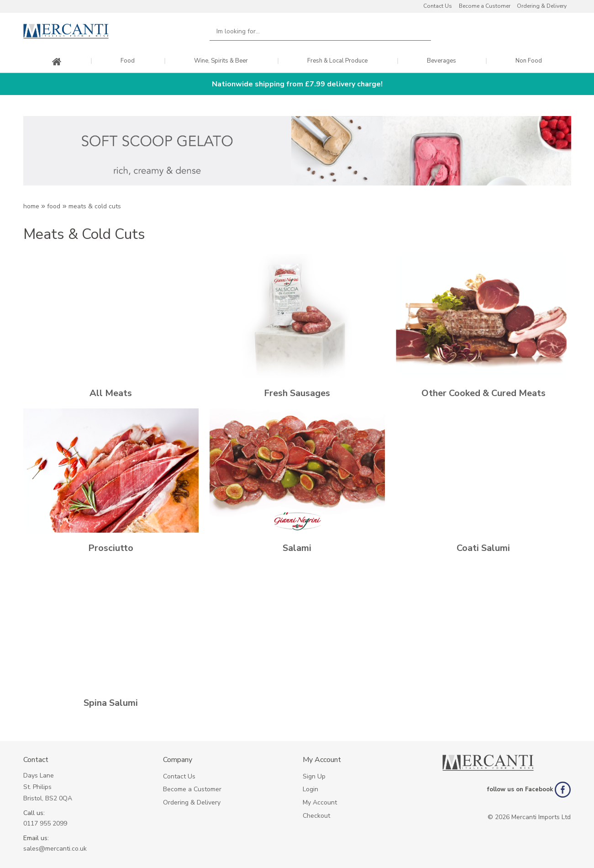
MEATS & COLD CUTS (95, 206)
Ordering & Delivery (542, 6)
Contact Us (438, 6)
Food (128, 61)
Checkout (316, 816)
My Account (320, 802)
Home (31, 206)
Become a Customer (485, 6)
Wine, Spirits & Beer (221, 61)
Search (419, 31)
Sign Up (314, 776)
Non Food (529, 61)
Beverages (442, 61)
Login (310, 789)
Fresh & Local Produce (337, 61)
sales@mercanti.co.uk (55, 849)
